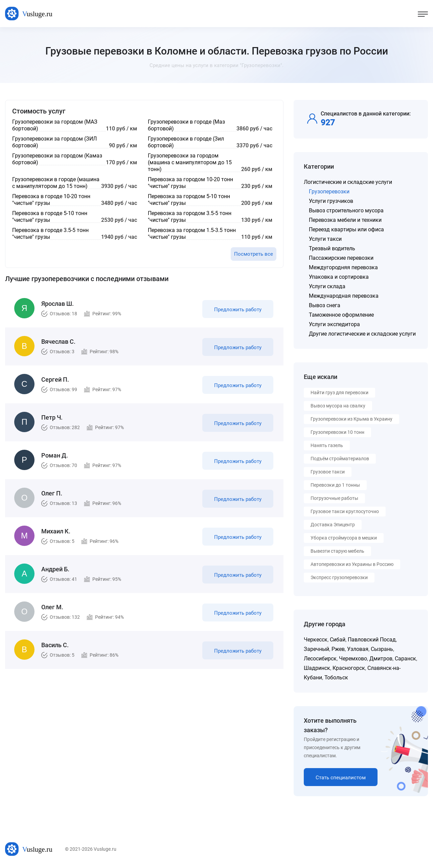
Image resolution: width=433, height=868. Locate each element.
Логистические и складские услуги (348, 182)
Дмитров (381, 659)
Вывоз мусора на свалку (338, 406)
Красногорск (349, 668)
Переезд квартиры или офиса (346, 229)
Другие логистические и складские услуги (362, 334)
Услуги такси (325, 239)
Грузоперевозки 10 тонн (337, 432)
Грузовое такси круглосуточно (345, 511)
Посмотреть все (254, 254)
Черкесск (316, 640)
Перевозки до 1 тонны (335, 485)
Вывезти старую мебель (337, 551)
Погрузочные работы (334, 498)
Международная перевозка (344, 296)
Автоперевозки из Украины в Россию (352, 564)
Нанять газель (327, 445)
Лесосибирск (320, 659)
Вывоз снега (325, 305)
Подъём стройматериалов (340, 459)
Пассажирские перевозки (341, 258)
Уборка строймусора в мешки (344, 538)
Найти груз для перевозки (339, 393)
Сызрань (382, 649)
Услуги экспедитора (334, 324)
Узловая (358, 649)
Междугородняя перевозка (343, 267)
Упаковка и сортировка (339, 277)
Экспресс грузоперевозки (339, 577)
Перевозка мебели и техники (345, 220)
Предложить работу (238, 310)
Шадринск (317, 668)
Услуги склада (327, 286)
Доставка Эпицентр (333, 525)
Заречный (316, 649)
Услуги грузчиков (331, 201)
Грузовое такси (328, 472)
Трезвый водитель (332, 248)
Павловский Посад (372, 640)
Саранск (405, 659)
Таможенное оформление (341, 315)
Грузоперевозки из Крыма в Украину (351, 419)
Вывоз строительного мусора (346, 210)
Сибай (338, 640)
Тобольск (336, 678)
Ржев (338, 649)
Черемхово (353, 659)
